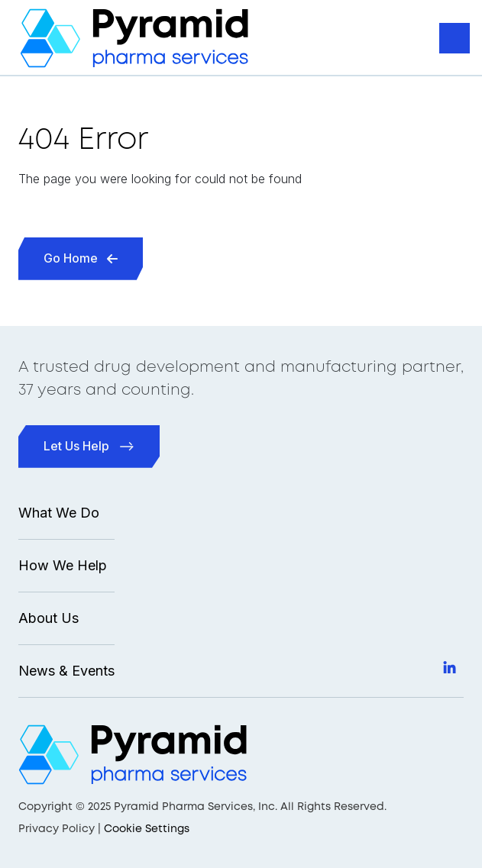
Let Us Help (89, 446)
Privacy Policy (57, 829)
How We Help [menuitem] (63, 565)
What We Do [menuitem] (59, 513)
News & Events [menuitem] (66, 671)
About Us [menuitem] (49, 618)
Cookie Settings (147, 829)
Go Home (81, 258)
